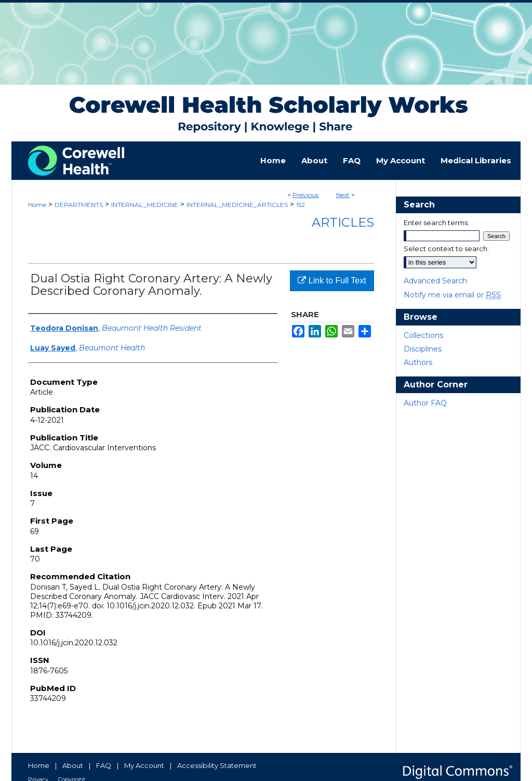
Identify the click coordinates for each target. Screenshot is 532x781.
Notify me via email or (452, 295)
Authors (418, 362)
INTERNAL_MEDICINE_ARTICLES (237, 205)
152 (301, 205)
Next (343, 195)
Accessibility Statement (217, 765)
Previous (305, 195)
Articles (343, 222)
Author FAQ (425, 403)
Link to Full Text (332, 281)
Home (37, 205)
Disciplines (423, 349)
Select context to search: (446, 249)
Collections (423, 335)
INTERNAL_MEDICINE (145, 205)
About (73, 765)
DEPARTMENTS (79, 205)
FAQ (104, 765)
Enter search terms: (436, 223)
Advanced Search (435, 281)
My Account (144, 765)
